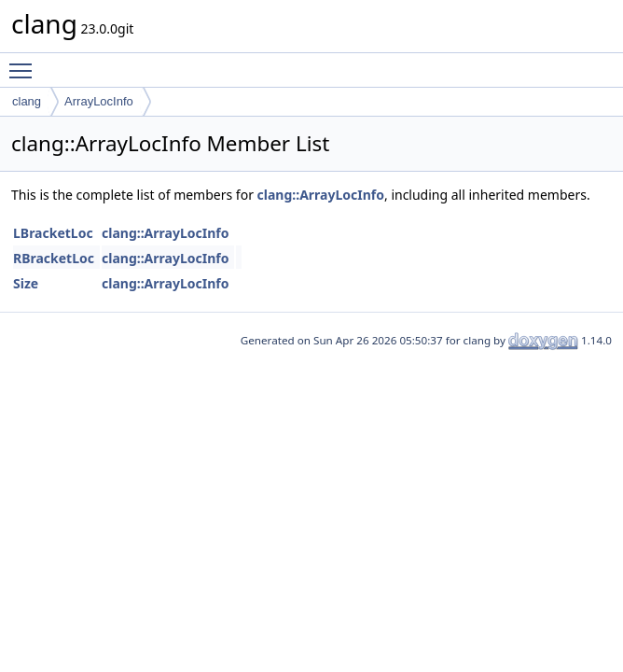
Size (26, 283)
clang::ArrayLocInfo (321, 195)
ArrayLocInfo (99, 101)
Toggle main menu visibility (25, 63)
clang (27, 101)
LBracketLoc (53, 233)
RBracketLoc (54, 258)
